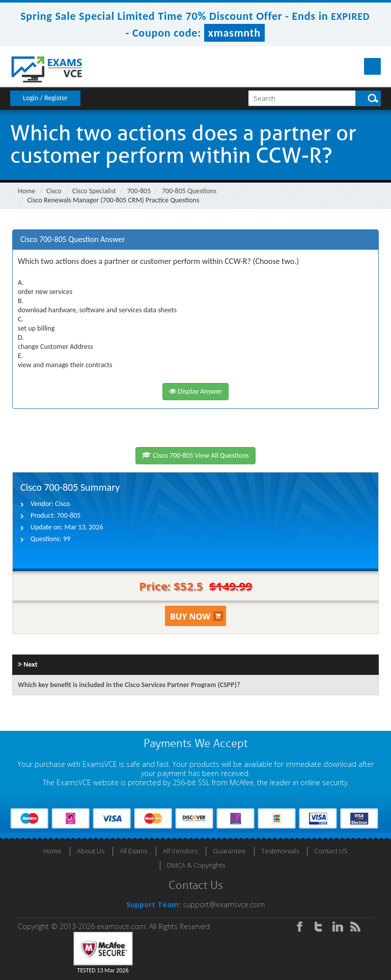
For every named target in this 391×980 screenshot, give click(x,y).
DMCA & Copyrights (196, 865)
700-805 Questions (189, 191)
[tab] (195, 240)
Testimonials (280, 851)
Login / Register (45, 98)
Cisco (54, 191)
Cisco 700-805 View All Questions (195, 455)
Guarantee (229, 851)
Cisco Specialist (94, 191)
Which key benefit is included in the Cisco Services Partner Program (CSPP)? (129, 685)
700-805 (139, 191)
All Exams (133, 851)
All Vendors (180, 851)
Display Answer (195, 391)
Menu (372, 66)
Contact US (331, 851)
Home (26, 191)
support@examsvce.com (224, 904)
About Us (91, 851)
